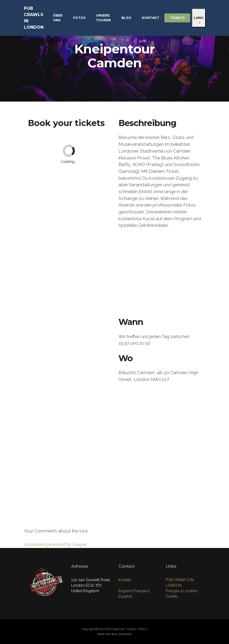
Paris (142, 629)
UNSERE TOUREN (103, 18)
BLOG (126, 18)
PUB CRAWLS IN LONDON (34, 18)
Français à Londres (182, 591)
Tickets (172, 596)
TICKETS (177, 18)
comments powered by (55, 544)
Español (125, 596)
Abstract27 (125, 634)
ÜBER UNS (58, 18)
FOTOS (79, 18)
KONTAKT (150, 18)
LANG (199, 18)
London (132, 629)
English (125, 591)
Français (140, 591)
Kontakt (125, 580)
